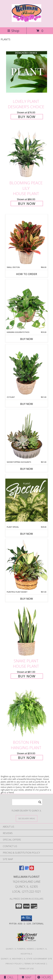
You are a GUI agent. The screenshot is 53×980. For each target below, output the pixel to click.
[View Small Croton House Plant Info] (27, 240)
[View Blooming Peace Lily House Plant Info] (27, 153)
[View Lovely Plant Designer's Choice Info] (27, 72)
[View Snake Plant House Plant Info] (27, 631)
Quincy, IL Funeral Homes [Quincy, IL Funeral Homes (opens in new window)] (20, 949)
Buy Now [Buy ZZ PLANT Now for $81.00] (27, 404)
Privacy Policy (14, 964)
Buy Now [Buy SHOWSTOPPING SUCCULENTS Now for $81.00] (27, 469)
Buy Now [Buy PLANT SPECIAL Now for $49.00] (27, 534)
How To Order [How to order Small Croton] (27, 274)
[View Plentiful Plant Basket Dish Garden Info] (27, 565)
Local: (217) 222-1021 (27, 892)
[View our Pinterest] (32, 869)
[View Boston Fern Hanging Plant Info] (27, 713)
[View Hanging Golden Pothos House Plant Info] (27, 305)
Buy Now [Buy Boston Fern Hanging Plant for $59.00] (27, 758)
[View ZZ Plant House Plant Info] (27, 370)
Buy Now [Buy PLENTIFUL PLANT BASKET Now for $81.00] (27, 599)
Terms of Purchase (35, 964)
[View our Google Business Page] (27, 869)
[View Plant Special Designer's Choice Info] (27, 500)
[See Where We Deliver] (27, 818)
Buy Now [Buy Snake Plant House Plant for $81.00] (27, 676)
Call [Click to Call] (9, 977)
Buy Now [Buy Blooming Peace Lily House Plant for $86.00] (27, 203)
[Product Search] (27, 802)
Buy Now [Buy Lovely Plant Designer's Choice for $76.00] (27, 117)
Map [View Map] (27, 977)
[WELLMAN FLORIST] (27, 20)
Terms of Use (27, 969)
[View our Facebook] (21, 869)
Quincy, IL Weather (11, 959)
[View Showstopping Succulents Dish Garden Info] (27, 435)
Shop (13, 31)
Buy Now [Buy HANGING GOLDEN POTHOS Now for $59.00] (27, 339)
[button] (26, 918)
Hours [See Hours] (44, 977)
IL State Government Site (38, 959)
